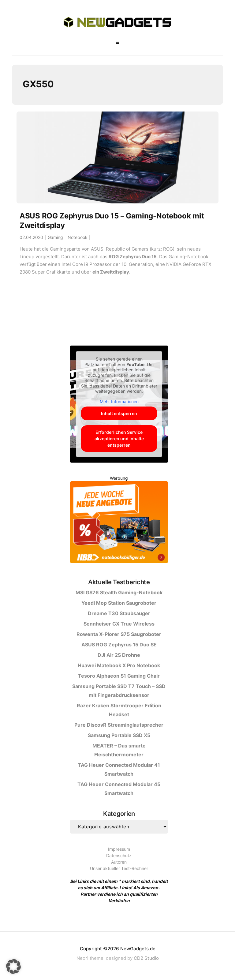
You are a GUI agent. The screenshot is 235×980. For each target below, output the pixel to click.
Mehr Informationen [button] (119, 401)
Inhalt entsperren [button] (119, 413)
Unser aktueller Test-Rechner (119, 868)
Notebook (78, 237)
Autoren (119, 862)
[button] (13, 967)
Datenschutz (119, 855)
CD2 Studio (146, 958)
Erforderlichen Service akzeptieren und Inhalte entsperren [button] (119, 439)
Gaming (55, 237)
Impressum (119, 849)
